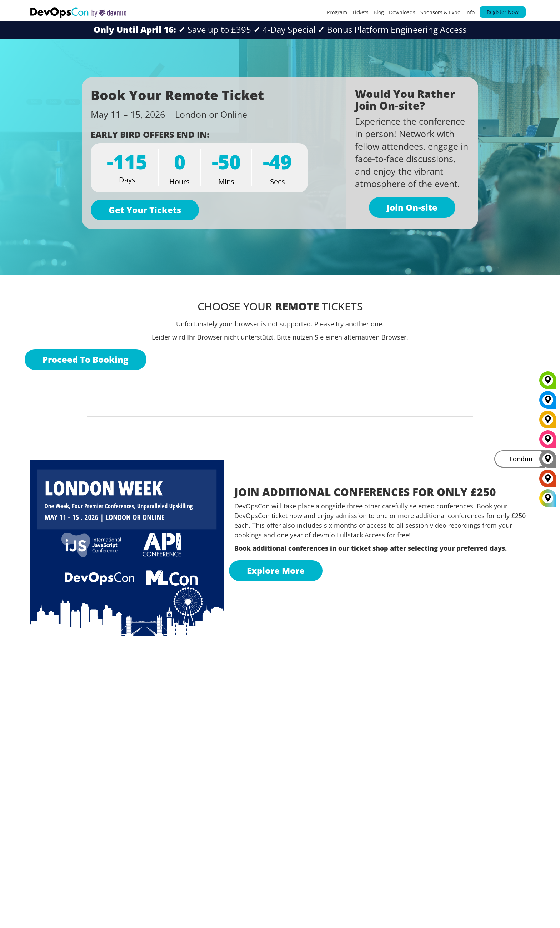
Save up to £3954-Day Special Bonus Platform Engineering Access (280, 29)
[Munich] (548, 383)
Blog (379, 12)
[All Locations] (548, 498)
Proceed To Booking (86, 359)
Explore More (276, 570)
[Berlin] (548, 422)
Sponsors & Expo (440, 12)
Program (337, 12)
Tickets (360, 12)
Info (470, 12)
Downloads (402, 12)
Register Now (503, 12)
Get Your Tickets (145, 210)
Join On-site (412, 207)
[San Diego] (548, 442)
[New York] (548, 402)
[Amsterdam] (548, 481)
